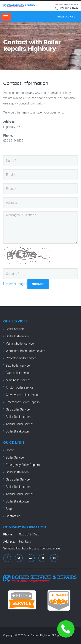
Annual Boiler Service (20, 424)
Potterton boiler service (21, 358)
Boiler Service (15, 329)
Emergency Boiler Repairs (23, 402)
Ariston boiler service (20, 387)
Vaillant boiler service (20, 344)
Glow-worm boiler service (23, 395)
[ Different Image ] (15, 284)
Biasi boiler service (18, 373)
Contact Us (13, 516)
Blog (9, 509)
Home (10, 450)
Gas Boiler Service (18, 409)
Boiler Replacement (19, 417)
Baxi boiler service (18, 366)
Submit (38, 284)
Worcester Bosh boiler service (25, 351)
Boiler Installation (17, 336)
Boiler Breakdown (17, 431)
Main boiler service (18, 380)
